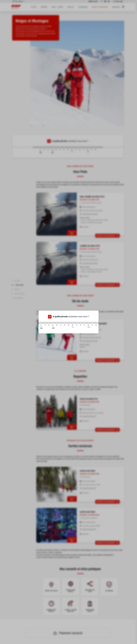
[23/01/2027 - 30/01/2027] (67, 323)
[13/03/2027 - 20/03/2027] (94, 323)
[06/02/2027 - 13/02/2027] (74, 323)
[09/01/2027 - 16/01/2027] (59, 323)
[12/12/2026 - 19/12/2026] (43, 323)
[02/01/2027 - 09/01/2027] (55, 323)
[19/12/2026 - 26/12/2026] (47, 323)
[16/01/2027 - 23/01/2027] (63, 323)
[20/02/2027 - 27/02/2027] (82, 323)
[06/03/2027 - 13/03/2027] (90, 323)
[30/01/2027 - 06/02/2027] (71, 323)
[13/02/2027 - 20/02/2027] (78, 323)
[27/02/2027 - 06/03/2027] (86, 323)
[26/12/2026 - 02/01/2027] (51, 323)
